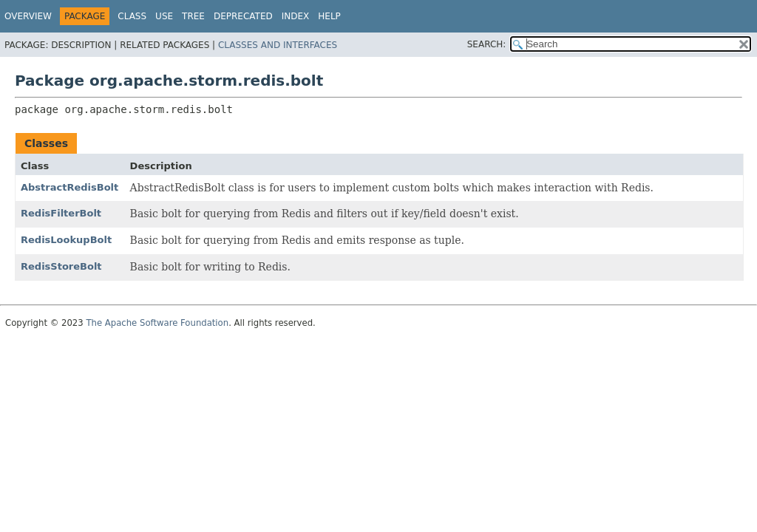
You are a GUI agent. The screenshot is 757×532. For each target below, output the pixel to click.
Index (296, 16)
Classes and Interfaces (278, 45)
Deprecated (243, 16)
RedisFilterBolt (61, 213)
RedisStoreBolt (61, 266)
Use (164, 16)
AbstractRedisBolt (69, 187)
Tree (193, 16)
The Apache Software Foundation (157, 323)
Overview (28, 16)
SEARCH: (487, 44)
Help (329, 16)
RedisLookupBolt (66, 240)
